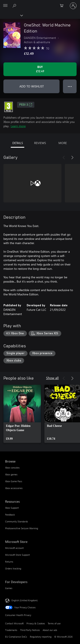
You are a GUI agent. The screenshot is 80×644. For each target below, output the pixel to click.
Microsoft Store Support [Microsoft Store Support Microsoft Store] (17, 555)
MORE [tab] (63, 143)
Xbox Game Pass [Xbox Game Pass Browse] (14, 481)
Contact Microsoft (14, 623)
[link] (22, 414)
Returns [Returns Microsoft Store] (9, 562)
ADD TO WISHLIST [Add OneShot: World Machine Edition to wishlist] (32, 86)
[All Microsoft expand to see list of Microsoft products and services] (5, 6)
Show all (52, 378)
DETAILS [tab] (18, 143)
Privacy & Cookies (36, 623)
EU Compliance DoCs (16, 637)
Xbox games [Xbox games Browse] (11, 474)
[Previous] (64, 158)
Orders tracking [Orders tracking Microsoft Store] (13, 568)
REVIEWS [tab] (40, 143)
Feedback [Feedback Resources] (10, 515)
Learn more (18, 126)
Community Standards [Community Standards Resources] (17, 521)
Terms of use (54, 623)
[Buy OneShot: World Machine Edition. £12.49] (40, 69)
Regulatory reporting (41, 637)
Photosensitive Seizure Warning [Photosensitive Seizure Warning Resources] (22, 528)
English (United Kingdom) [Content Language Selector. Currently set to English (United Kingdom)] (25, 600)
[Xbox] (11, 15)
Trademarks (11, 630)
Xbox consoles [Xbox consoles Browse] (12, 468)
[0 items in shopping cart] (63, 6)
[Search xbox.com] (15, 6)
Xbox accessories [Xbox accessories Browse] (14, 488)
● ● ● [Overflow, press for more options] (70, 86)
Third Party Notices (30, 630)
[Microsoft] (40, 3)
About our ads (50, 630)
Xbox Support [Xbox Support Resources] (12, 508)
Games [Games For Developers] (9, 588)
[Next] (72, 158)
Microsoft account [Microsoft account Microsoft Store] (14, 548)
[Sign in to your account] (73, 6)
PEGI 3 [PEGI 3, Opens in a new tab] (26, 105)
